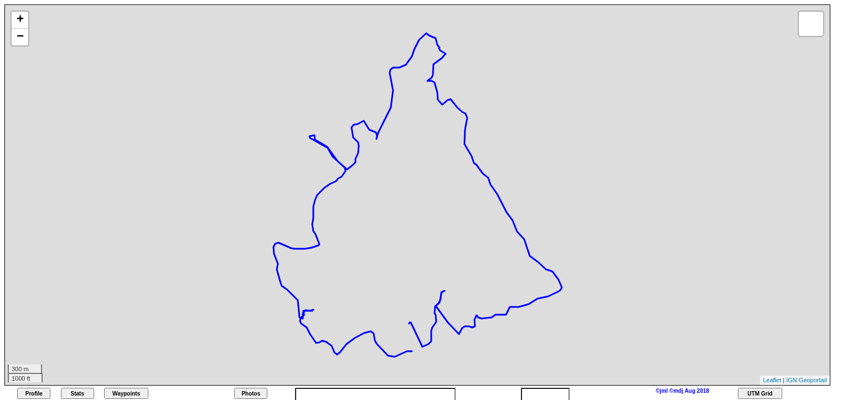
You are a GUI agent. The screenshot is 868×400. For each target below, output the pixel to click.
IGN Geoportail (806, 380)
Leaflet (772, 380)
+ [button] (20, 20)
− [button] (20, 37)
